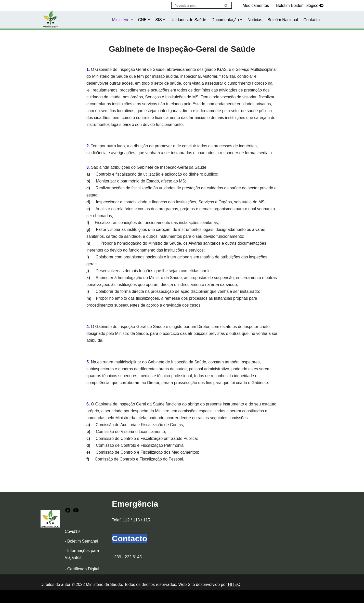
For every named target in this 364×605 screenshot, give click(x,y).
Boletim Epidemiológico (297, 5)
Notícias (255, 20)
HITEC (233, 587)
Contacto (311, 20)
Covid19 (72, 534)
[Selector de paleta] (321, 5)
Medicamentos (256, 5)
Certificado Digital (83, 571)
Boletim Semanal (83, 543)
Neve (45, 599)
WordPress (86, 599)
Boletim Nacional (283, 20)
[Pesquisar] (196, 5)
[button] (131, 20)
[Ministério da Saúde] (51, 20)
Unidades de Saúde (188, 20)
